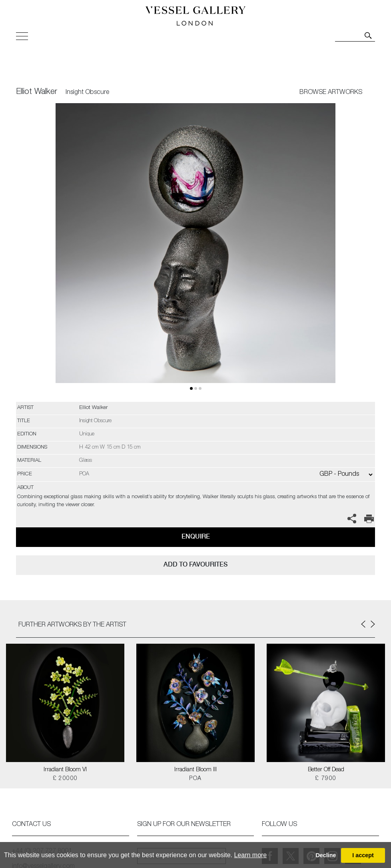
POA (195, 779)
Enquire (196, 536)
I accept (363, 855)
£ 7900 (326, 779)
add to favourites (195, 564)
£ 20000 (65, 779)
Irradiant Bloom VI (65, 770)
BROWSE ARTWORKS (331, 93)
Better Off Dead (326, 770)
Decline (326, 855)
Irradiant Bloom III (195, 770)
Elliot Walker (37, 92)
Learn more (250, 855)
